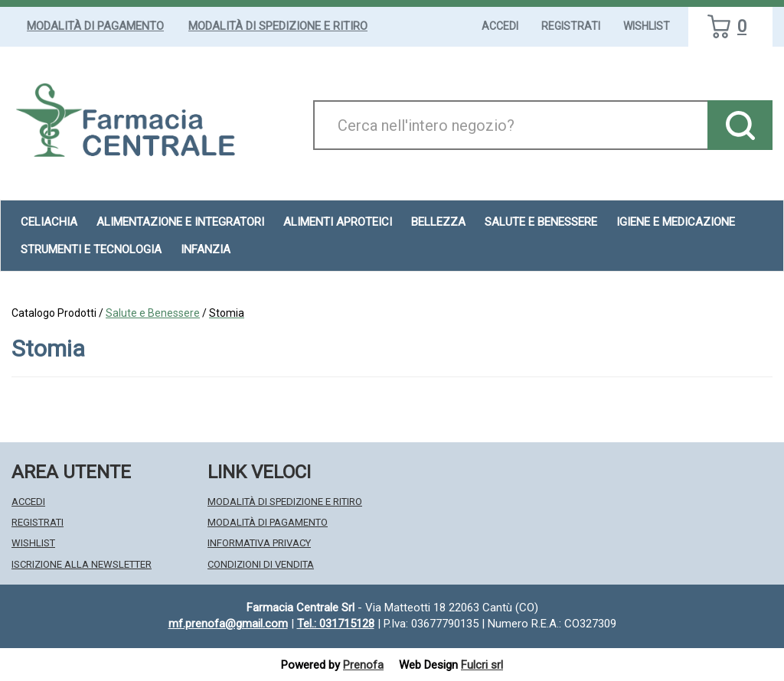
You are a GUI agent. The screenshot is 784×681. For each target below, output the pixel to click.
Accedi (500, 26)
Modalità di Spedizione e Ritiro (278, 26)
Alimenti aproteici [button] (338, 222)
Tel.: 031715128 (336, 624)
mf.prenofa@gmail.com (228, 624)
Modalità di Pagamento (95, 26)
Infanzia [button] (206, 249)
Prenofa (363, 665)
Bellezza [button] (438, 222)
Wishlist (647, 26)
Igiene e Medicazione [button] (676, 222)
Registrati (571, 26)
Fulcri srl (482, 665)
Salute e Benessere (153, 313)
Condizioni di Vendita (261, 564)
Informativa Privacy (259, 543)
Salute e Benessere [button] (541, 222)
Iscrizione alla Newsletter (82, 564)
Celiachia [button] (49, 222)
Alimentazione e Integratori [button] (180, 222)
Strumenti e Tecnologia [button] (91, 249)
